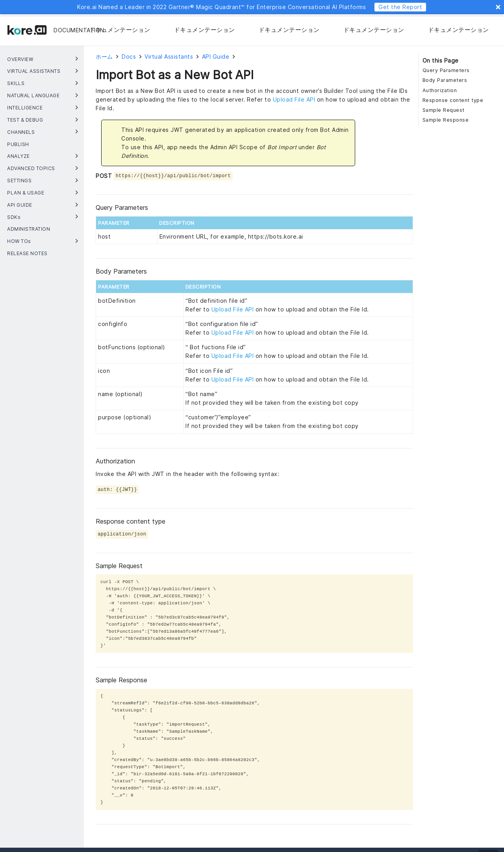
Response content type (453, 100)
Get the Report (400, 7)
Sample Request (444, 110)
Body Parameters (445, 80)
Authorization (440, 90)
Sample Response (446, 120)
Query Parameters (446, 70)
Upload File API (294, 99)
